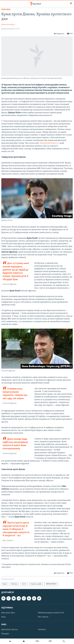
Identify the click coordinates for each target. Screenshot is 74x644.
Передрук (5, 634)
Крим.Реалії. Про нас (10, 630)
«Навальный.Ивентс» (49, 143)
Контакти (42, 630)
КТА (37, 641)
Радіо (3, 617)
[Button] (59, 34)
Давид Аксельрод (8, 25)
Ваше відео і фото (8, 613)
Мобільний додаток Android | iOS (51, 613)
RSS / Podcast (43, 617)
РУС (50, 641)
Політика (6, 10)
